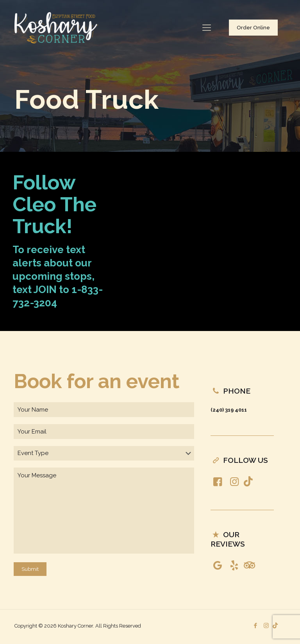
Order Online (253, 28)
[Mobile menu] (207, 27)
